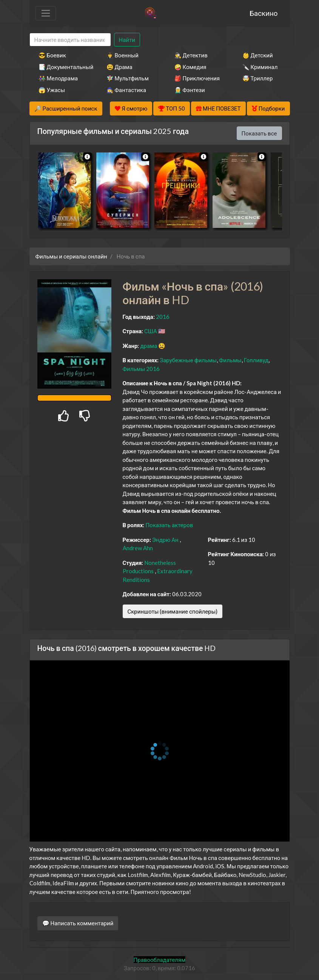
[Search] (70, 40)
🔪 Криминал (260, 67)
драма (149, 346)
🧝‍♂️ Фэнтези (190, 90)
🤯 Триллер (258, 78)
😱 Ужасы (52, 90)
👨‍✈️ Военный (123, 55)
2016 (163, 317)
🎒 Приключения (197, 78)
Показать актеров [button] (169, 525)
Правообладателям (160, 960)
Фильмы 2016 (141, 369)
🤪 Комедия (190, 67)
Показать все (259, 133)
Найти (127, 40)
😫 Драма (119, 67)
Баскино (264, 13)
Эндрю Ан (165, 540)
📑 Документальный (62, 67)
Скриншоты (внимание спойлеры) (173, 611)
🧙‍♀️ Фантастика (126, 90)
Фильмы (230, 360)
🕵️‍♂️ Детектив (191, 55)
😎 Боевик (52, 55)
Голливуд (256, 360)
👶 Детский (258, 55)
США (151, 331)
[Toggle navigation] (46, 13)
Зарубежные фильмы (188, 360)
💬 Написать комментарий (78, 923)
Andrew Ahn (138, 548)
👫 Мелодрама (58, 78)
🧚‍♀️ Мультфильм (128, 78)
